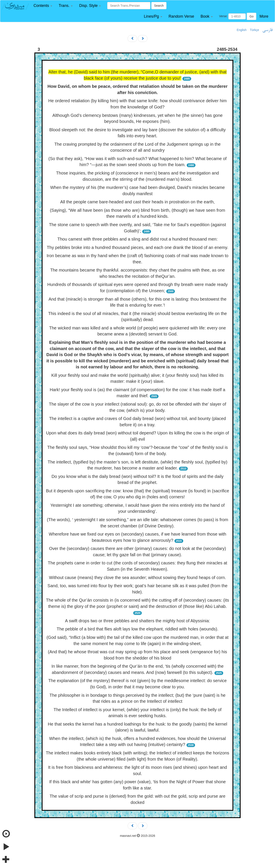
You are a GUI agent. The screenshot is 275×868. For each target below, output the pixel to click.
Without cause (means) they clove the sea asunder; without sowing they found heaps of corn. (137, 578)
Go (251, 16)
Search (159, 6)
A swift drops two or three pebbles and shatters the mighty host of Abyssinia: (138, 621)
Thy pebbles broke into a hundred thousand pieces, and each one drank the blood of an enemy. (138, 247)
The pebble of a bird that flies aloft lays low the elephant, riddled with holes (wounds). (138, 629)
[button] (43, 6)
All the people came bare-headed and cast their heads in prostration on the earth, (137, 202)
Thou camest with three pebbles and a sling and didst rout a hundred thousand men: (137, 239)
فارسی (267, 30)
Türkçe (254, 30)
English (242, 30)
